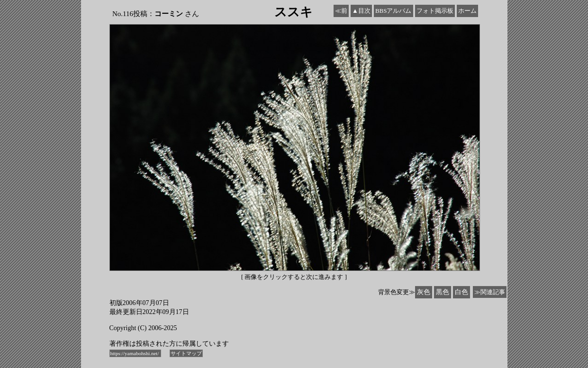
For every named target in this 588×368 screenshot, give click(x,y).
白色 (461, 292)
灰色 (424, 292)
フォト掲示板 (435, 11)
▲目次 (361, 11)
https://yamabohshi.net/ (136, 353)
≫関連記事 (490, 292)
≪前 (341, 11)
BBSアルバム (394, 11)
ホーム (467, 11)
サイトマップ (186, 353)
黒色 (443, 292)
